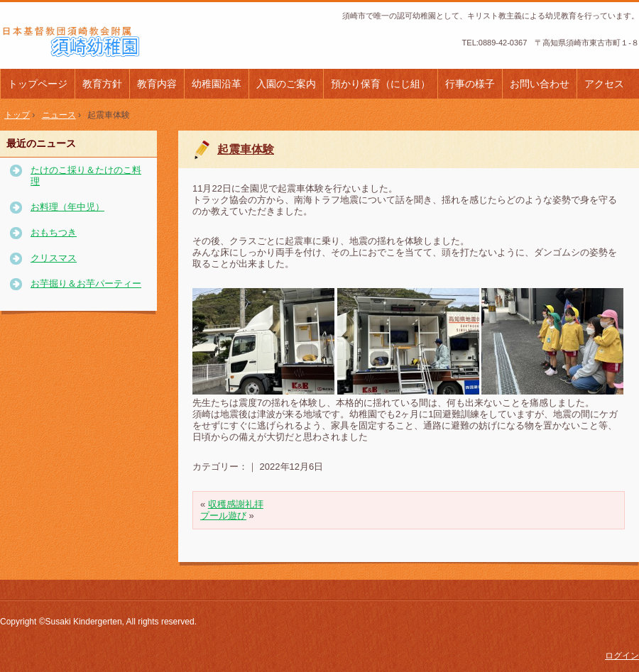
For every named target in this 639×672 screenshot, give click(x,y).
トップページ (38, 84)
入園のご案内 (286, 84)
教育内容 (157, 84)
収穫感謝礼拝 (236, 504)
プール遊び (223, 516)
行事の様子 (470, 84)
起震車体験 (246, 149)
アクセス (604, 84)
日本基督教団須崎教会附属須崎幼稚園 (95, 42)
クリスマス (54, 258)
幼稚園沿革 (217, 84)
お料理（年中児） (67, 207)
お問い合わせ (540, 84)
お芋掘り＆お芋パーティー (86, 283)
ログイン (622, 656)
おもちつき (54, 232)
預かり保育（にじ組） (381, 84)
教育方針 (102, 84)
